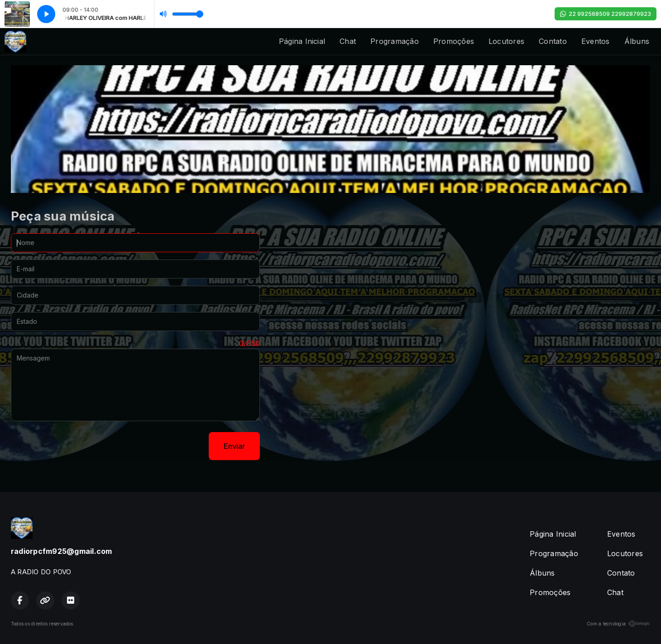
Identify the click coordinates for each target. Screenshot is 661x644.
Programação (395, 41)
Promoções (454, 41)
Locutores (506, 41)
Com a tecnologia (618, 624)
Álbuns (637, 41)
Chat (348, 41)
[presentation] (80, 446)
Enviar (234, 446)
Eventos (596, 41)
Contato (553, 41)
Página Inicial (302, 41)
